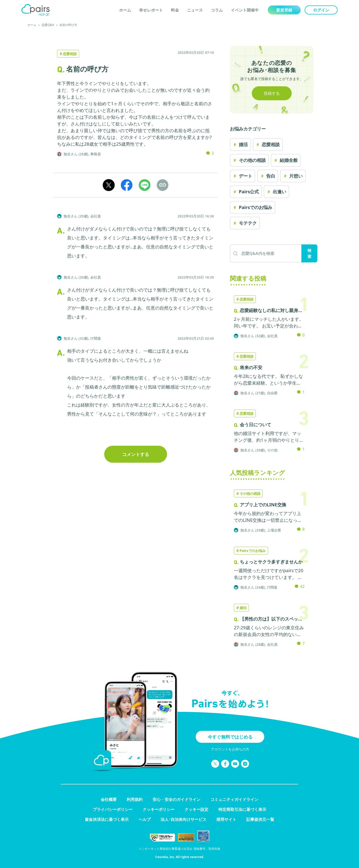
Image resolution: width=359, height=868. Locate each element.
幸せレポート (151, 10)
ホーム (125, 10)
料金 (175, 10)
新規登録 (284, 10)
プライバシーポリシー (113, 809)
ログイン (321, 10)
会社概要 (109, 799)
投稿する (272, 93)
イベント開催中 (245, 10)
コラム (217, 10)
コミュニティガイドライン (234, 799)
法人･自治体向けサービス (183, 819)
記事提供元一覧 (260, 819)
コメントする (136, 454)
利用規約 (135, 799)
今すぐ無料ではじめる (230, 737)
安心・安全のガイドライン (177, 799)
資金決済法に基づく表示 (107, 819)
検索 (309, 253)
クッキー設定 (196, 809)
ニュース (195, 10)
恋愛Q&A (48, 25)
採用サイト (226, 819)
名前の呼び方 (68, 25)
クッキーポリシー (159, 809)
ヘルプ (145, 819)
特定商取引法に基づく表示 (242, 809)
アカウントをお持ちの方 (230, 749)
